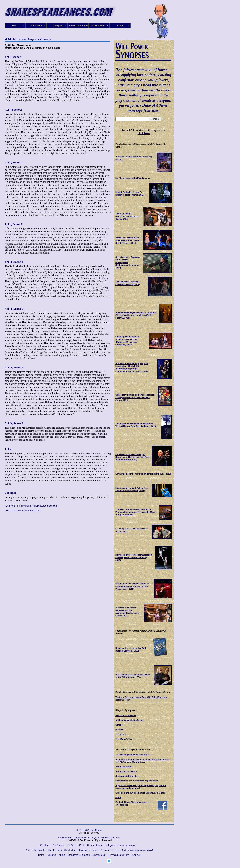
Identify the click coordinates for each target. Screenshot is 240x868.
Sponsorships (100, 855)
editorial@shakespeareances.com (40, 506)
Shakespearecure (78, 26)
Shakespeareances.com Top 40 (137, 850)
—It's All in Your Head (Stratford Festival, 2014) (136, 315)
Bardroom (35, 511)
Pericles (119, 730)
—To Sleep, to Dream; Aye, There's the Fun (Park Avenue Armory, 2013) (132, 457)
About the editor (123, 767)
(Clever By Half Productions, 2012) (133, 586)
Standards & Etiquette (126, 776)
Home (15, 26)
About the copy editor (126, 771)
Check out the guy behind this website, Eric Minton (140, 793)
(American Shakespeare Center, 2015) (127, 216)
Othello (119, 725)
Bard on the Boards (35, 850)
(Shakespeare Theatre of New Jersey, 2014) (135, 397)
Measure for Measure (126, 715)
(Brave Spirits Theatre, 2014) (127, 240)
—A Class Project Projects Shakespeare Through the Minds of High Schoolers (136, 512)
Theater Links (55, 850)
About (120, 26)
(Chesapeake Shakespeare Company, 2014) (128, 262)
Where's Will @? (99, 26)
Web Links (69, 850)
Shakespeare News (88, 850)
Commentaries (94, 845)
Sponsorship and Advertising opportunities (137, 781)
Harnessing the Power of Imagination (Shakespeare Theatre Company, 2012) (134, 557)
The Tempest (122, 734)
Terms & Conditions (119, 855)
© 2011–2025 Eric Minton (89, 830)
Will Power (36, 26)
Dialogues (57, 26)
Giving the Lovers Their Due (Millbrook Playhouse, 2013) (143, 474)
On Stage (45, 845)
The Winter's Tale (124, 739)
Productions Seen (109, 850)
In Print (80, 845)
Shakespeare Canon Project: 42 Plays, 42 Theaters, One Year (89, 838)
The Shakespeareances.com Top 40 (133, 755)
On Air (71, 845)
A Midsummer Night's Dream (130, 720)
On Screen (59, 845)
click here (144, 133)
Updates (52, 855)
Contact (136, 855)
